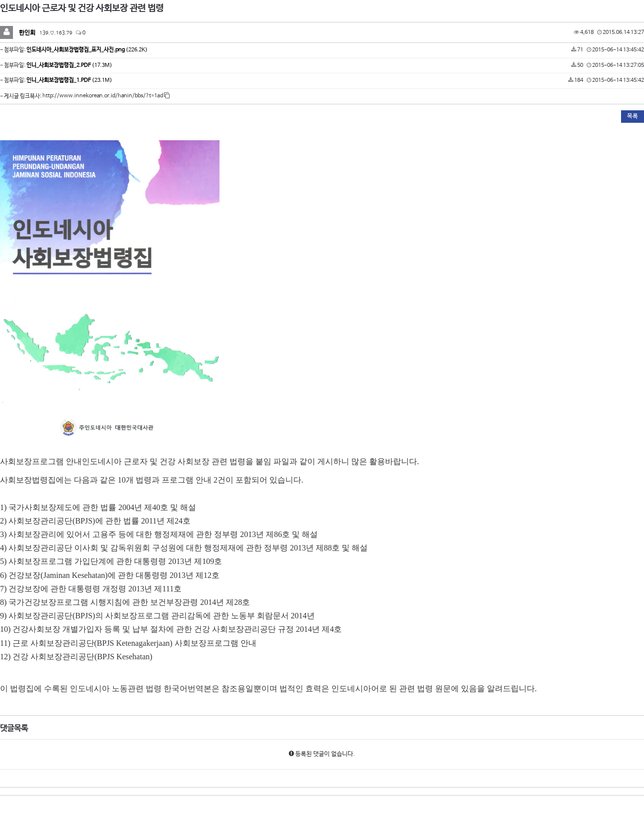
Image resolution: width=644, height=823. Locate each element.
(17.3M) (69, 65)
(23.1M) (69, 80)
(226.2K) (87, 50)
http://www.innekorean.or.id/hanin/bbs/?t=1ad (106, 96)
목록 (633, 116)
